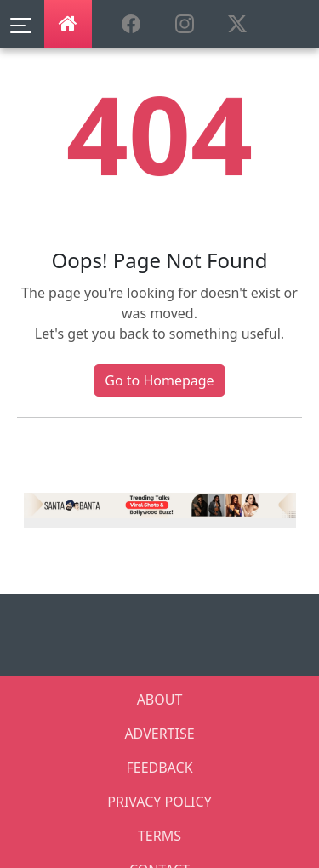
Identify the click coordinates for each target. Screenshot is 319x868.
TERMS (159, 836)
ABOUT (160, 700)
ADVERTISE (159, 734)
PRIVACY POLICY (159, 802)
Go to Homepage (159, 380)
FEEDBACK (159, 768)
